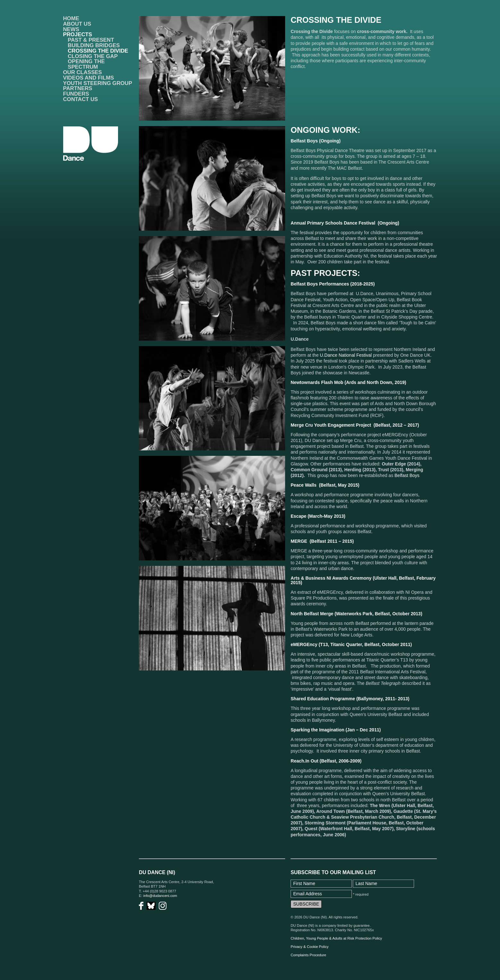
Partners (78, 88)
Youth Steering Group (98, 83)
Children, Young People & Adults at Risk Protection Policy (336, 938)
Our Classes (83, 72)
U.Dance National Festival (346, 355)
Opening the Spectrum (86, 64)
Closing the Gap (93, 56)
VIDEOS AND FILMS (89, 78)
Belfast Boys (407, 475)
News (71, 29)
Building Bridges (94, 45)
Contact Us (81, 99)
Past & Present (91, 40)
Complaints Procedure (308, 955)
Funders (76, 94)
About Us (77, 24)
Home (71, 18)
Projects (78, 34)
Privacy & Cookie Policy (309, 947)
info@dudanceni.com (160, 896)
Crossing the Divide (98, 51)
